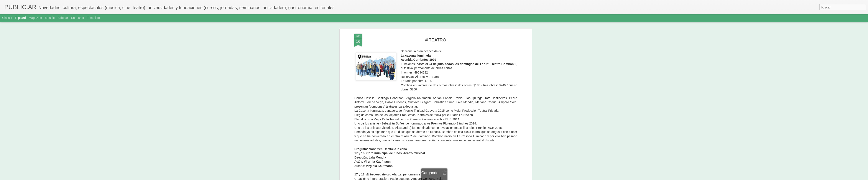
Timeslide (93, 18)
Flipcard (20, 18)
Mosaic (50, 18)
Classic (7, 18)
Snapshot (78, 18)
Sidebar (63, 18)
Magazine (35, 18)
